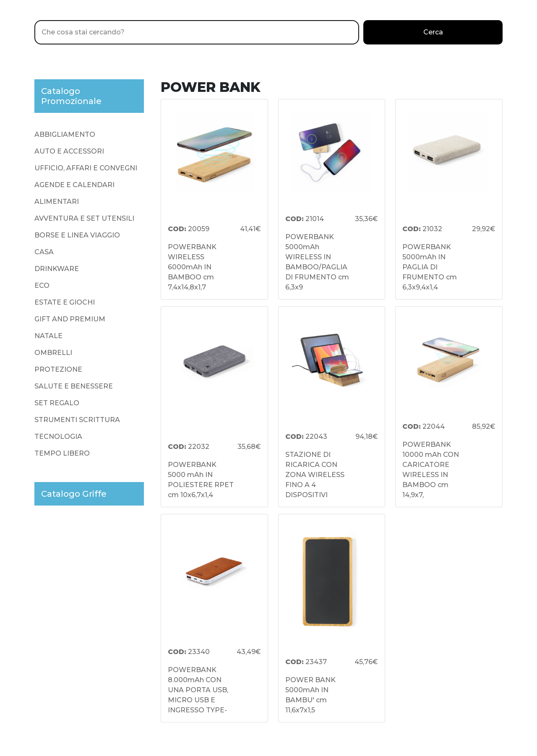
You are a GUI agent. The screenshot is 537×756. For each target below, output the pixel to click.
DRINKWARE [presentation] (57, 269)
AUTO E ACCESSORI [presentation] (69, 151)
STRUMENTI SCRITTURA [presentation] (77, 420)
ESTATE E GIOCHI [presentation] (65, 302)
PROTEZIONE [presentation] (58, 369)
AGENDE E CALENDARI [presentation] (74, 185)
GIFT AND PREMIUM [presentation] (70, 319)
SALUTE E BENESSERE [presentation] (74, 386)
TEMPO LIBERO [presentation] (62, 453)
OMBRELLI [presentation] (53, 353)
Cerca (433, 32)
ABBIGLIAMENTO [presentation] (65, 134)
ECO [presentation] (42, 285)
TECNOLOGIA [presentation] (58, 437)
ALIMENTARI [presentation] (57, 202)
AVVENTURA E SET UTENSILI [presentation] (84, 218)
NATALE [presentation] (48, 336)
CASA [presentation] (44, 252)
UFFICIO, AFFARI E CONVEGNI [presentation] (86, 168)
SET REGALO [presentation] (57, 403)
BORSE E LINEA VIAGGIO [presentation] (77, 235)
